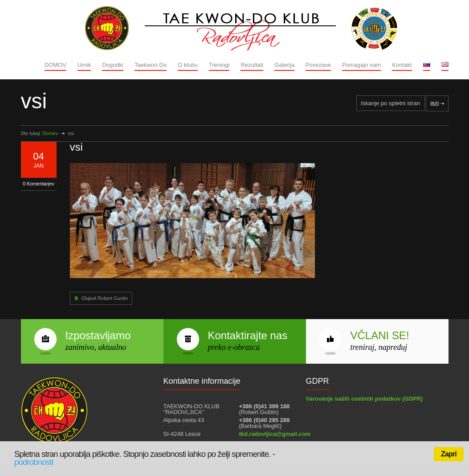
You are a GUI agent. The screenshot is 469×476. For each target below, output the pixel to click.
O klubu (188, 65)
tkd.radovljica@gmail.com (275, 434)
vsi (76, 147)
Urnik (84, 65)
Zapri (449, 454)
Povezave (318, 65)
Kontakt (402, 65)
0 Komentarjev (39, 184)
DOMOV (55, 65)
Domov (50, 133)
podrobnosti (34, 462)
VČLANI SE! (380, 335)
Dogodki (113, 65)
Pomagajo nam (361, 65)
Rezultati (252, 65)
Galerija (284, 65)
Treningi (219, 65)
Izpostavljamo (98, 335)
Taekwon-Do (151, 65)
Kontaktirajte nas (248, 335)
